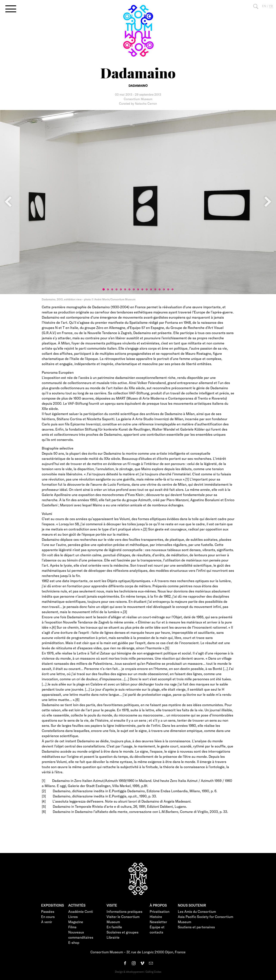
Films (72, 927)
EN (264, 6)
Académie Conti (81, 911)
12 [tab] (151, 289)
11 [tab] (147, 289)
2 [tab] (108, 289)
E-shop (74, 942)
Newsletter (158, 922)
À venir (47, 922)
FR (271, 6)
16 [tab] (168, 289)
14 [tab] (160, 289)
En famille (114, 927)
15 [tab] (164, 289)
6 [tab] (125, 289)
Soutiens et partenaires (196, 927)
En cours (48, 917)
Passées (48, 911)
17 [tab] (172, 289)
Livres (73, 917)
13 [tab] (155, 289)
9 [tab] (138, 289)
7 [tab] (129, 289)
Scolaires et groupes (122, 932)
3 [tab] (112, 289)
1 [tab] (104, 289)
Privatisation (160, 911)
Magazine (76, 922)
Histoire (156, 917)
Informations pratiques (124, 911)
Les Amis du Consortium (197, 911)
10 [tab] (142, 289)
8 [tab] (134, 289)
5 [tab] (121, 289)
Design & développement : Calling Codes (138, 972)
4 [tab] (116, 289)
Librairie (113, 937)
